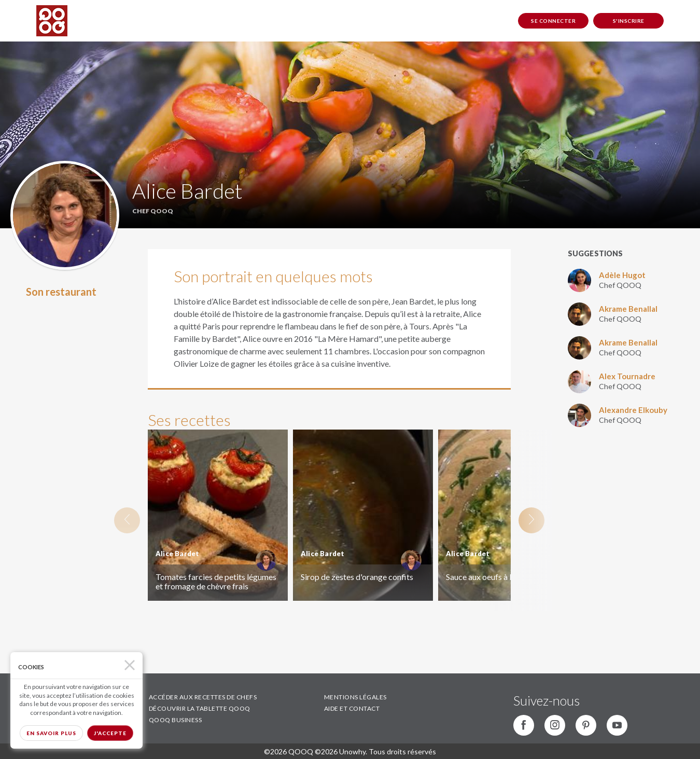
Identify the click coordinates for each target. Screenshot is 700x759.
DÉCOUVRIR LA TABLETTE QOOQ (200, 708)
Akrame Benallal (628, 309)
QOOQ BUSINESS (176, 720)
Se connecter (553, 21)
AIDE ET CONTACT (352, 708)
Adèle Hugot (622, 275)
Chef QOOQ (620, 285)
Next (531, 520)
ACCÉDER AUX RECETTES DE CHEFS (203, 697)
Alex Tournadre (627, 376)
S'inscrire (629, 21)
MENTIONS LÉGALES (355, 697)
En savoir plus (51, 733)
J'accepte (110, 733)
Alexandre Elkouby (633, 410)
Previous (127, 520)
